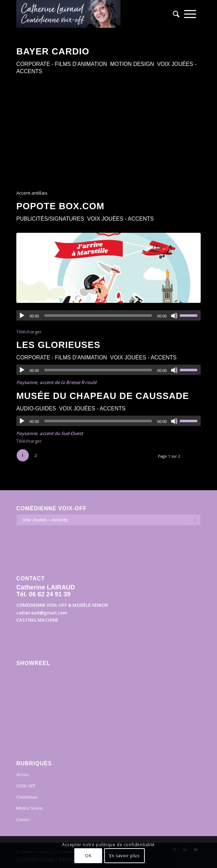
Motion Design (132, 64)
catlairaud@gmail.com (42, 613)
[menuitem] (174, 14)
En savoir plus (124, 856)
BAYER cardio (53, 51)
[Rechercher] (174, 14)
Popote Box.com (60, 206)
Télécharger (29, 332)
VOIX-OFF (26, 786)
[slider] (98, 316)
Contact (24, 819)
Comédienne (27, 797)
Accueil (23, 774)
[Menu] (190, 14)
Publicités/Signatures (50, 219)
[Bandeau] (90, 14)
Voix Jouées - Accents (120, 219)
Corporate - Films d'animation (62, 64)
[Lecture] (22, 316)
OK (88, 856)
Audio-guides (36, 409)
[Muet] (174, 316)
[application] (108, 315)
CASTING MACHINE (37, 620)
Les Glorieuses (58, 345)
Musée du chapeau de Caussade (103, 396)
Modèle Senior (29, 808)
